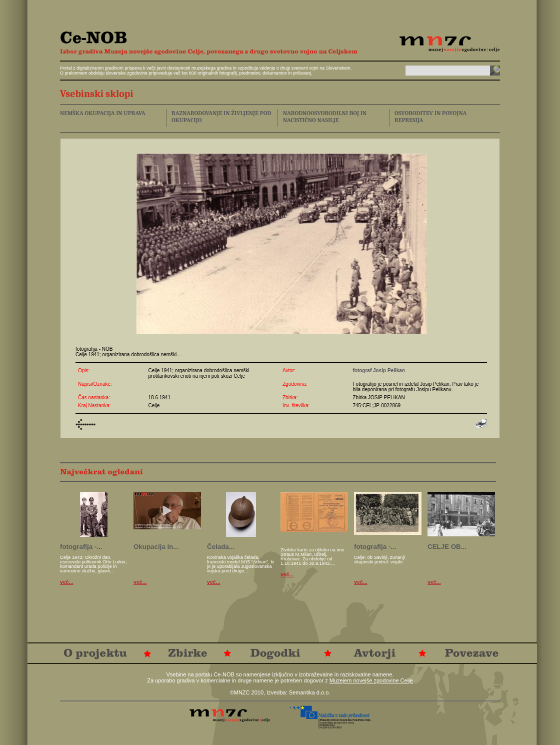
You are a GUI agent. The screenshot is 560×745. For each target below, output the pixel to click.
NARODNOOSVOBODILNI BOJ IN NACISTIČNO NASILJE (325, 117)
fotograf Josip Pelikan (378, 370)
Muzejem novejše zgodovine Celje (371, 680)
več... (67, 582)
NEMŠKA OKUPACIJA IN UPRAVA (103, 113)
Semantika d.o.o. (310, 692)
